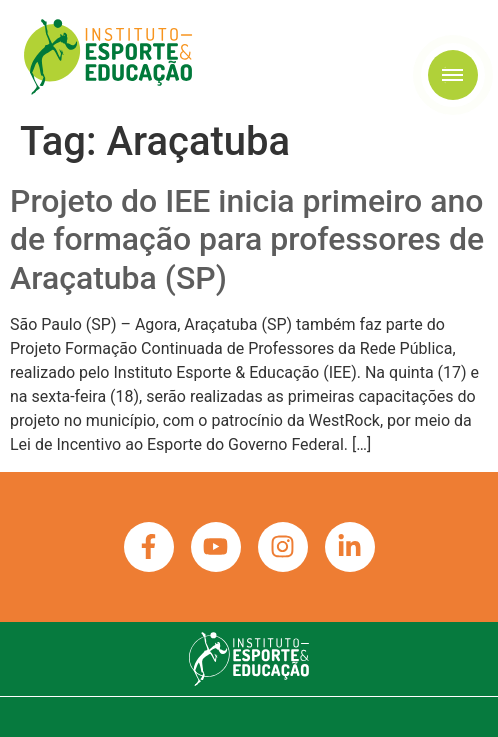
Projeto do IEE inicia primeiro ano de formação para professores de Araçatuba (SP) (247, 239)
